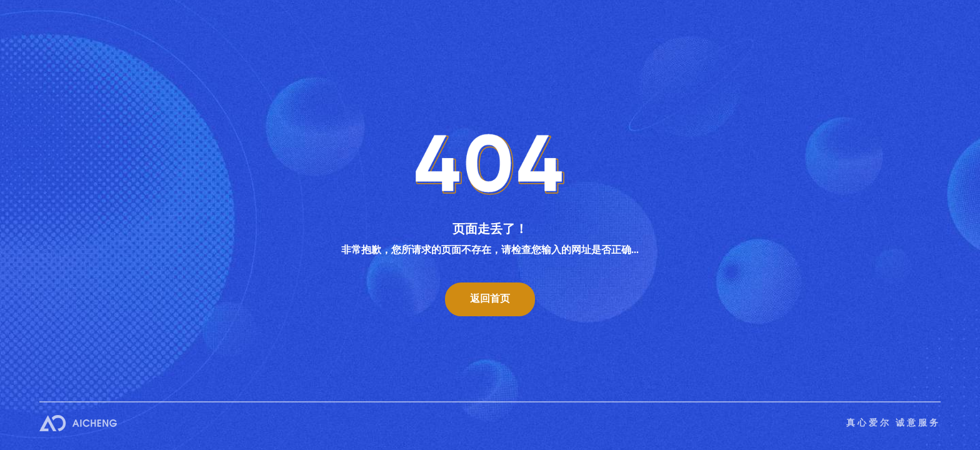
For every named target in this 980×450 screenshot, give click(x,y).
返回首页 (490, 298)
